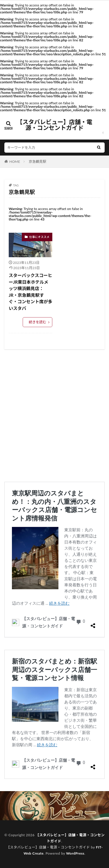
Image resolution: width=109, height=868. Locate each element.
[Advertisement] (54, 416)
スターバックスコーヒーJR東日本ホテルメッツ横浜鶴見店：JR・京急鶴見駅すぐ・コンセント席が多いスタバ (31, 292)
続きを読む (37, 322)
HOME (15, 162)
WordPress (75, 853)
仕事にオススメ (39, 237)
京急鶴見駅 (37, 162)
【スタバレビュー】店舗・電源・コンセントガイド (55, 125)
